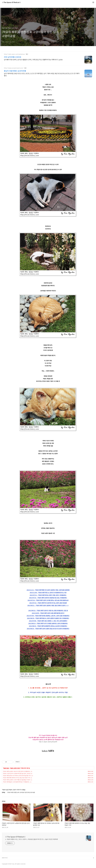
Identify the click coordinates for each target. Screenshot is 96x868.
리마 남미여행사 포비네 (13, 57)
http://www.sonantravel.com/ (14, 68)
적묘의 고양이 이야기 (15, 768)
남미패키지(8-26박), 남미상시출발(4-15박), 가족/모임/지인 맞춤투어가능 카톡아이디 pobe (33, 59)
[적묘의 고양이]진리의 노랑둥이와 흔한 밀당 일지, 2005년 (17, 773)
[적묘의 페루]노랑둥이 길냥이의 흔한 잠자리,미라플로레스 (17, 771)
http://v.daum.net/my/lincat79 (48, 742)
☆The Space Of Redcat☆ (11, 2)
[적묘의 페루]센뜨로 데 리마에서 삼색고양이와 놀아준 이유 (17, 776)
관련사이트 (5, 858)
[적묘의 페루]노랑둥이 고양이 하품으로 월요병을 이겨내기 (17, 780)
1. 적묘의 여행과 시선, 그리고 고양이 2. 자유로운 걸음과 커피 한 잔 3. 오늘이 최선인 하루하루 (32, 839)
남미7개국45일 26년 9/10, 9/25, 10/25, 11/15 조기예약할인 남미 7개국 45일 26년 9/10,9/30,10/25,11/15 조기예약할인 (42, 74)
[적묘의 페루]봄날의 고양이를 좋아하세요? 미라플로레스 (16, 782)
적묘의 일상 (6, 768)
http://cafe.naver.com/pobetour (14, 54)
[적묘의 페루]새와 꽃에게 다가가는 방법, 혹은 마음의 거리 (17, 778)
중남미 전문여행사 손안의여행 (15, 71)
